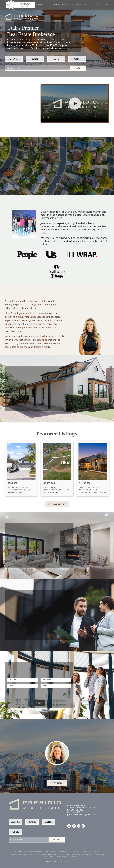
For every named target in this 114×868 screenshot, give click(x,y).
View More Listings (57, 504)
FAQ (89, 851)
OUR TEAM (18, 851)
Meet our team (57, 783)
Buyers (39, 5)
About (78, 5)
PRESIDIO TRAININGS (58, 851)
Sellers (48, 5)
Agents (77, 59)
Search (78, 68)
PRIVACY (73, 856)
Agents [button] (96, 5)
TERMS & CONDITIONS (59, 856)
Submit (39, 703)
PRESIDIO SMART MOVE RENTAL (52, 854)
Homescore (68, 5)
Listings (57, 5)
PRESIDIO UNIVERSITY (77, 851)
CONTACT (96, 851)
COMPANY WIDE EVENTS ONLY (36, 851)
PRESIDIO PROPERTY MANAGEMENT (24, 854)
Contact (87, 5)
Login (105, 5)
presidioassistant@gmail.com (81, 814)
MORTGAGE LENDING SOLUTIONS (80, 854)
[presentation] (39, 694)
